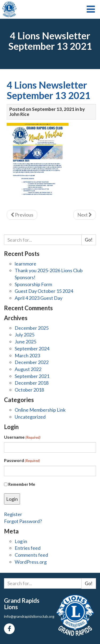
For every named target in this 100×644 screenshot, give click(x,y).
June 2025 (25, 342)
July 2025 (25, 335)
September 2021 (32, 376)
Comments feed (31, 555)
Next (85, 215)
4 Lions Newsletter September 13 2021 (49, 90)
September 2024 (32, 348)
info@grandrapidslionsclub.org (29, 616)
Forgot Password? (23, 521)
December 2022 (32, 362)
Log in (21, 541)
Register (13, 514)
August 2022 (28, 369)
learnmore (25, 264)
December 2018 (32, 383)
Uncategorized (30, 417)
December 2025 (32, 328)
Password (22, 461)
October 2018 (29, 390)
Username (22, 437)
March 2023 (27, 355)
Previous (22, 215)
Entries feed (28, 548)
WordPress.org (31, 562)
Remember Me (22, 484)
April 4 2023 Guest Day (39, 298)
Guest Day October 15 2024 (44, 291)
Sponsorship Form (33, 284)
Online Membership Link (40, 410)
